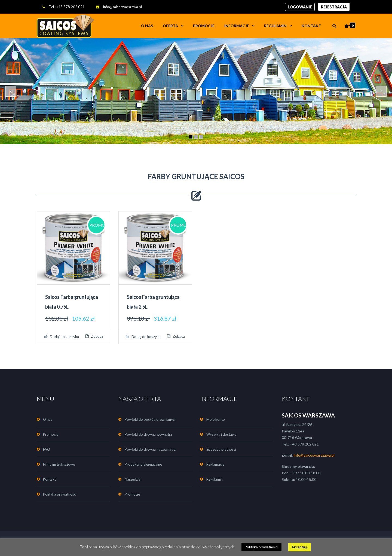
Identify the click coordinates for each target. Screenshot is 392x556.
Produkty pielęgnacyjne (143, 464)
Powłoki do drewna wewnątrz (148, 434)
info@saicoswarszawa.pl (122, 7)
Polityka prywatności (60, 494)
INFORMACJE (237, 26)
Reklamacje (215, 464)
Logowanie (300, 7)
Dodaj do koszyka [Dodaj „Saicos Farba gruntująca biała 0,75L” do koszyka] (64, 337)
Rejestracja (334, 7)
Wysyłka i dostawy (221, 434)
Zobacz (97, 336)
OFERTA (170, 26)
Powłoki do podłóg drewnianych (151, 419)
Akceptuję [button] (300, 547)
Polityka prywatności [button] (261, 547)
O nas (147, 26)
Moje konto (216, 419)
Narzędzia (133, 479)
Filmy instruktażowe (59, 464)
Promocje (204, 26)
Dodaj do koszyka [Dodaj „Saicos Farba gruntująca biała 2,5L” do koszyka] (146, 337)
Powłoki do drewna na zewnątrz (150, 449)
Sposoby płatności (221, 449)
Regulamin (275, 26)
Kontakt (311, 26)
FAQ (47, 449)
